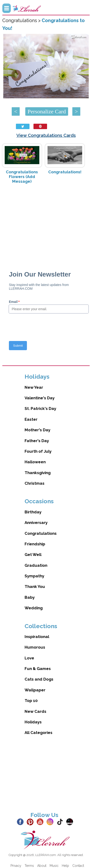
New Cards (35, 711)
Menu (7, 8)
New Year (34, 387)
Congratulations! (65, 172)
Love (29, 658)
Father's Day (37, 441)
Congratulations (41, 533)
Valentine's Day (40, 398)
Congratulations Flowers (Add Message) (22, 177)
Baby (30, 597)
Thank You (35, 587)
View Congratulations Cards (46, 135)
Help (65, 866)
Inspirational (37, 637)
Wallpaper (35, 690)
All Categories (39, 733)
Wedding (34, 608)
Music (54, 866)
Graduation (36, 565)
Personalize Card (47, 111)
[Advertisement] (46, 225)
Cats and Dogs (39, 679)
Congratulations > (22, 20)
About (42, 866)
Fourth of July (38, 451)
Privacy (16, 866)
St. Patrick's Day (40, 408)
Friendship (35, 544)
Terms (29, 866)
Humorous (35, 647)
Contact (78, 866)
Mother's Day (37, 430)
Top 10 (31, 701)
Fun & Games (38, 669)
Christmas (35, 483)
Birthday (33, 512)
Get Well (33, 555)
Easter (31, 419)
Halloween (35, 462)
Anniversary (36, 523)
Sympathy (34, 576)
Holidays (33, 722)
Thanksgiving (38, 473)
